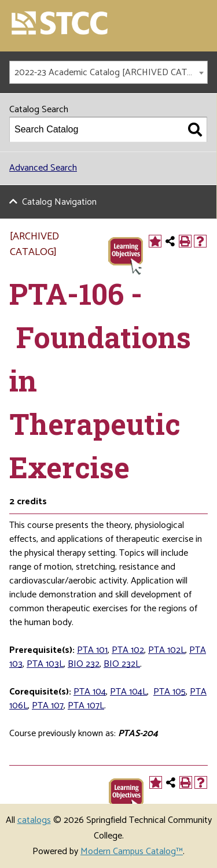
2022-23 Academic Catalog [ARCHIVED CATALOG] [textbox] (111, 73)
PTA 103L (45, 664)
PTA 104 (90, 692)
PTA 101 (92, 650)
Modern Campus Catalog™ (132, 852)
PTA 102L (167, 650)
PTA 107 (48, 706)
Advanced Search (43, 168)
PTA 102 (128, 650)
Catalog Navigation (59, 202)
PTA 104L (128, 692)
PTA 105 (170, 692)
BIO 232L (122, 664)
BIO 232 (84, 664)
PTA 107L (86, 706)
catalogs (34, 820)
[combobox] (108, 72)
